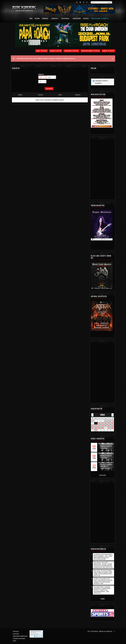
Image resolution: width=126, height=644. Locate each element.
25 (102, 428)
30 (96, 430)
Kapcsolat (16, 634)
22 (93, 428)
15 (93, 426)
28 (112, 428)
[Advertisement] (102, 169)
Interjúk (37, 19)
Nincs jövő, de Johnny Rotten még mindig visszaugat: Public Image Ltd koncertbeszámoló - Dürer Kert (103, 573)
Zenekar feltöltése (56, 51)
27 (109, 428)
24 (99, 428)
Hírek (31, 19)
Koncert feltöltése (108, 51)
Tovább (102, 599)
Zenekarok (46, 19)
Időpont (41, 74)
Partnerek (16, 631)
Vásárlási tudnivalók (19, 638)
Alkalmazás (49, 89)
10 (99, 423)
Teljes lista (102, 475)
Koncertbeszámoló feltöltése (90, 51)
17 (99, 426)
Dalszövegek (66, 19)
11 (102, 423)
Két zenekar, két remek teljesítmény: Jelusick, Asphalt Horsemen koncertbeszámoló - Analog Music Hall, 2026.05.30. (103, 565)
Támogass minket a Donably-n (100, 19)
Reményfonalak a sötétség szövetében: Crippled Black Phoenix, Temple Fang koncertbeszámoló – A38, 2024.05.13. (102, 590)
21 (112, 426)
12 (106, 423)
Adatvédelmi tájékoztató (20, 636)
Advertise (86, 19)
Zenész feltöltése (42, 51)
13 (109, 423)
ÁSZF (15, 641)
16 (96, 426)
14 (112, 423)
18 (102, 426)
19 (106, 426)
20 (109, 426)
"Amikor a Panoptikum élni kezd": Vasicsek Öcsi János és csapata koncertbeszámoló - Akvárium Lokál (103, 581)
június (102, 415)
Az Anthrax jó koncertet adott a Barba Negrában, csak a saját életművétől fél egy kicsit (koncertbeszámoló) (103, 557)
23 (96, 428)
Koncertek (55, 19)
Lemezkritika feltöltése (71, 51)
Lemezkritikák (77, 19)
